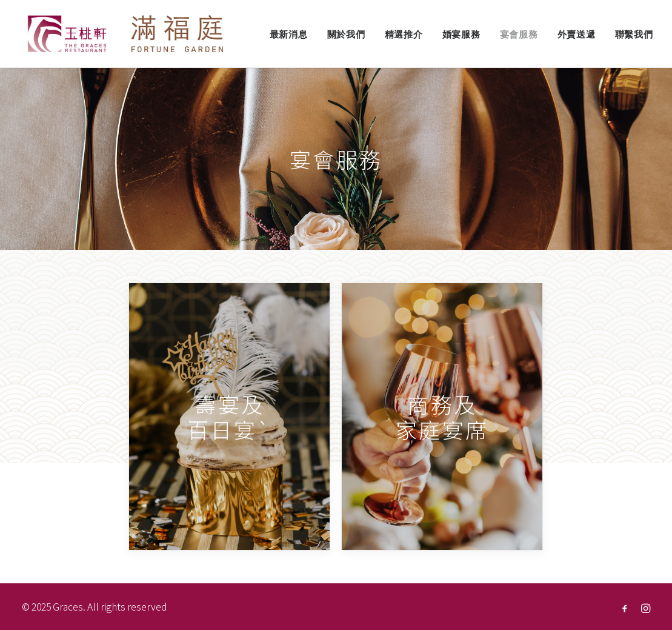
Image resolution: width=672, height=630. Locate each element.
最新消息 (289, 35)
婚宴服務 (461, 35)
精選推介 (404, 35)
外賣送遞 (577, 35)
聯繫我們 (634, 35)
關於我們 (346, 35)
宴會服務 (519, 35)
